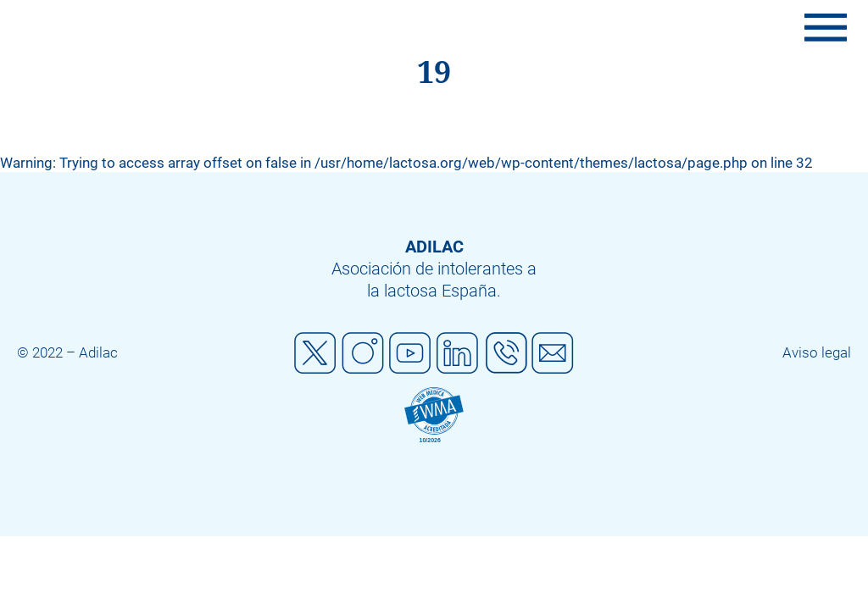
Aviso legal (817, 352)
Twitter (315, 353)
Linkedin (458, 353)
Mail (553, 353)
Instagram (363, 353)
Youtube (410, 353)
